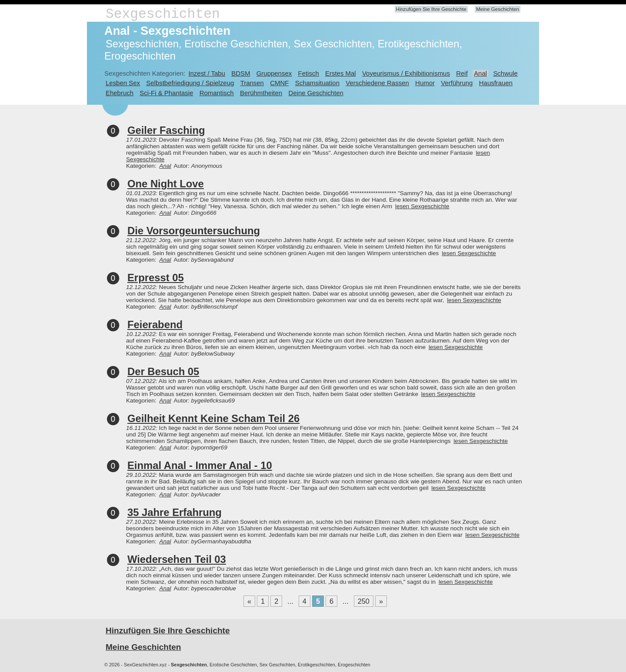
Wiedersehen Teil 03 (177, 559)
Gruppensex (274, 73)
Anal (480, 73)
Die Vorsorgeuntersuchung (194, 231)
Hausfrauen (496, 83)
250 (364, 601)
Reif (462, 73)
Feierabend (155, 324)
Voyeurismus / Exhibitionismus (406, 73)
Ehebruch (120, 93)
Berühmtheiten (261, 93)
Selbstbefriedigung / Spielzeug (190, 83)
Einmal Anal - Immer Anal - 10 (200, 465)
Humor (425, 83)
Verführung (457, 83)
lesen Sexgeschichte (422, 206)
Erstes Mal (341, 73)
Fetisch (309, 73)
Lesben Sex (123, 83)
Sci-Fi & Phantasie (166, 93)
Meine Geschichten (498, 9)
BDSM (241, 73)
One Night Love (166, 184)
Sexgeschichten (163, 14)
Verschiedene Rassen (377, 83)
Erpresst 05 (156, 278)
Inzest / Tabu (207, 73)
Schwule (505, 73)
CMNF (279, 83)
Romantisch (217, 93)
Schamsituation (317, 83)
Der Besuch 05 (163, 371)
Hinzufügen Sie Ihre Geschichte (431, 9)
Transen (252, 83)
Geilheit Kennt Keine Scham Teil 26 (213, 418)
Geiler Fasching (166, 130)
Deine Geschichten (316, 93)
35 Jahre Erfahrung (175, 512)
